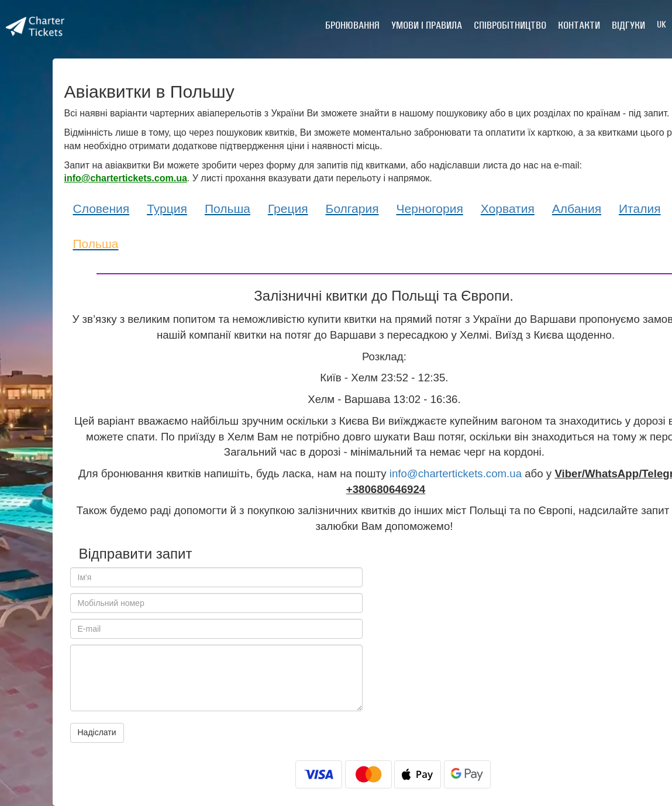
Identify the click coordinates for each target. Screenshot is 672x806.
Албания (577, 209)
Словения (101, 209)
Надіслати (97, 732)
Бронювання (352, 25)
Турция (167, 209)
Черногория (430, 209)
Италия (640, 209)
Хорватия (508, 209)
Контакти (579, 25)
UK (661, 24)
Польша (228, 209)
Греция (288, 209)
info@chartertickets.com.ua (456, 473)
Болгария (352, 209)
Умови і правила (427, 25)
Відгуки (628, 25)
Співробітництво (510, 25)
